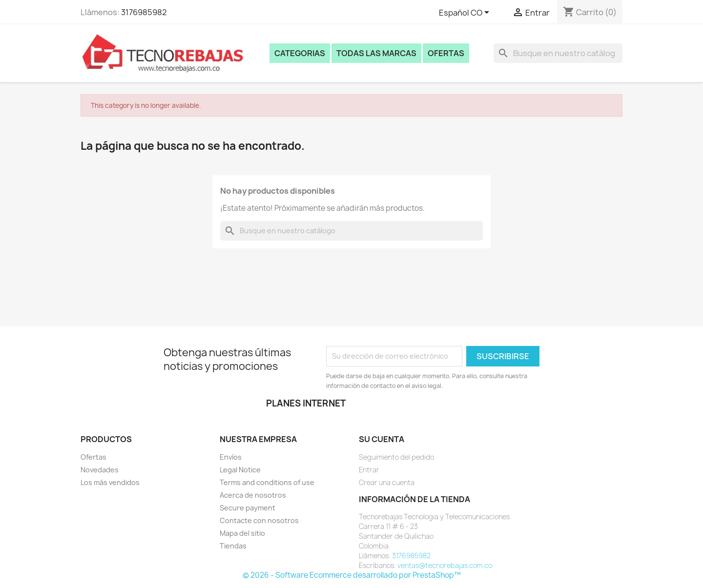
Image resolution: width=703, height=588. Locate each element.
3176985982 (144, 12)
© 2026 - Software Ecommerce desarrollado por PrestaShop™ (352, 575)
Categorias (300, 53)
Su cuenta (382, 439)
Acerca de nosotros (253, 495)
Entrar (369, 470)
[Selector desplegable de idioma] (466, 13)
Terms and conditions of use (267, 482)
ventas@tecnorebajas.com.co (445, 565)
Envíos (231, 457)
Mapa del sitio (242, 533)
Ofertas (446, 53)
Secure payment (248, 508)
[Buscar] (558, 53)
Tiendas (233, 546)
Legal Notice (240, 470)
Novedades (100, 470)
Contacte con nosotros (259, 520)
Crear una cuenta (387, 482)
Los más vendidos (110, 482)
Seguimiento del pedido (396, 457)
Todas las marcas (376, 53)
